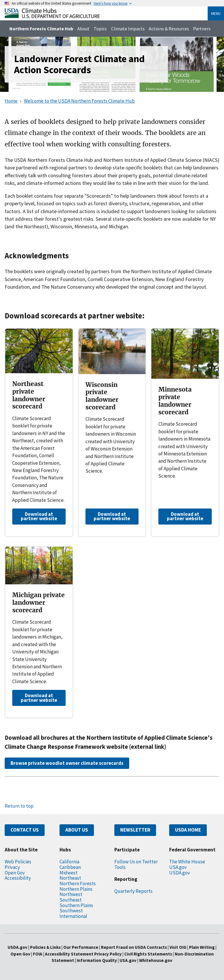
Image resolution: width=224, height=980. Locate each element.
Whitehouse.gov (156, 960)
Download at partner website (39, 516)
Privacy (12, 867)
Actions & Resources (169, 29)
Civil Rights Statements (149, 954)
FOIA (38, 954)
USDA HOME (188, 830)
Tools (120, 867)
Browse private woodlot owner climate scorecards (67, 763)
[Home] (52, 16)
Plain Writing (202, 947)
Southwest (71, 911)
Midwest (69, 873)
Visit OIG (178, 947)
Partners (202, 29)
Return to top (19, 806)
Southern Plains (76, 905)
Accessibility (18, 878)
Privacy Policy (108, 954)
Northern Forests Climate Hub (41, 29)
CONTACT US (25, 830)
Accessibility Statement (69, 954)
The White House (187, 862)
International (73, 916)
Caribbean (70, 867)
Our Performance (81, 947)
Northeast (70, 878)
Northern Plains (76, 889)
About (83, 29)
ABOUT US (77, 830)
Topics (100, 29)
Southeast (71, 900)
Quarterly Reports (133, 891)
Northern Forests (78, 883)
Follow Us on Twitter (136, 862)
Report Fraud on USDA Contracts (134, 947)
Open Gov (15, 873)
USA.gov (178, 867)
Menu (216, 13)
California (69, 862)
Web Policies (18, 862)
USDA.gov (180, 873)
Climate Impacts (128, 29)
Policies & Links (45, 947)
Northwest (71, 894)
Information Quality (97, 960)
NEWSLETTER (135, 830)
